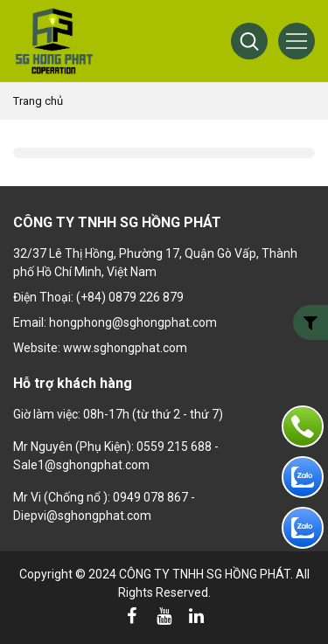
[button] (249, 41)
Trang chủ (38, 101)
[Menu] (297, 41)
